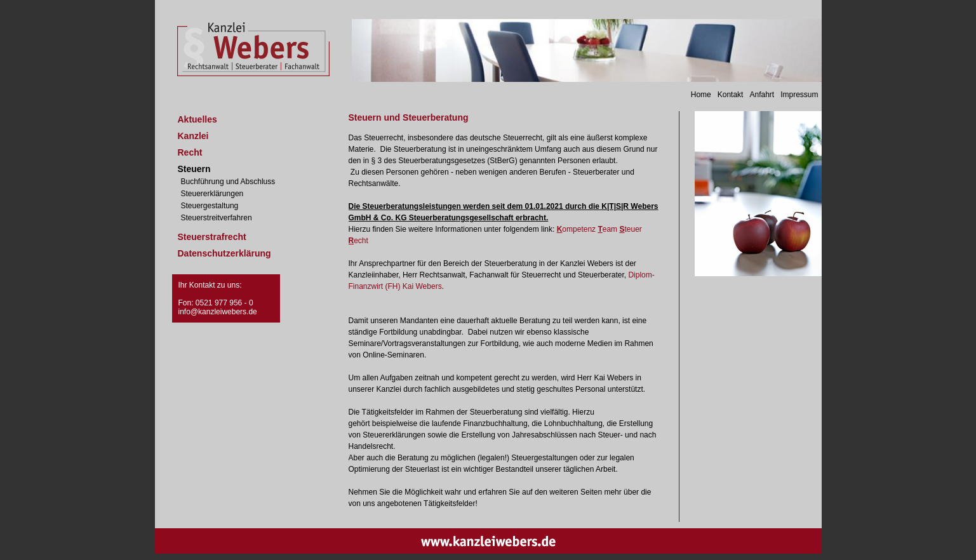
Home (701, 95)
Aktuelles (197, 119)
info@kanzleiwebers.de (218, 312)
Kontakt (731, 95)
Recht (190, 152)
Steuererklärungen (212, 194)
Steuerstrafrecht (212, 237)
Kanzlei (193, 136)
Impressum (799, 95)
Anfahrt (762, 95)
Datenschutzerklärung (224, 253)
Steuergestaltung (210, 206)
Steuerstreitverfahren (217, 218)
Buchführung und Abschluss (228, 182)
